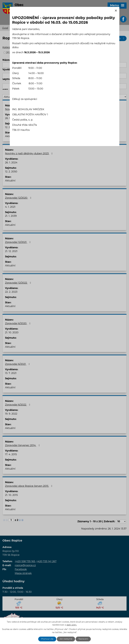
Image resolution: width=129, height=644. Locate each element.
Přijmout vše (47, 639)
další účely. (72, 625)
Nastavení (83, 639)
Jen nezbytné (66, 639)
